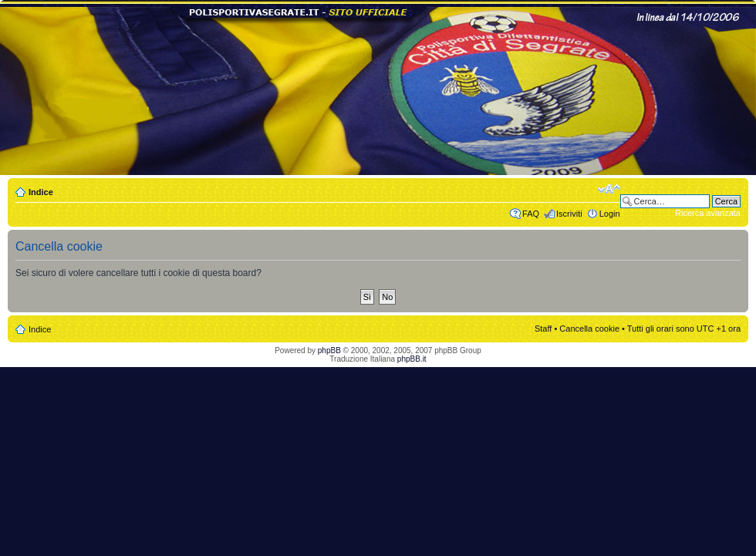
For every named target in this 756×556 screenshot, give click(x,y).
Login (610, 214)
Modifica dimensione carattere (609, 189)
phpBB (329, 350)
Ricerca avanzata (708, 213)
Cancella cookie (589, 329)
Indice (41, 192)
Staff (543, 329)
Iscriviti (569, 214)
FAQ (531, 214)
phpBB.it (412, 359)
